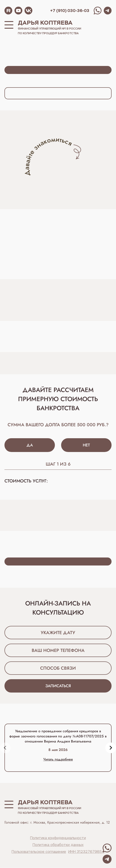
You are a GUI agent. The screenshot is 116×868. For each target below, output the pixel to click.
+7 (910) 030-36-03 (70, 11)
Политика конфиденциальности (58, 838)
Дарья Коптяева (45, 23)
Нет (86, 445)
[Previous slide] (5, 748)
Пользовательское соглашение (39, 852)
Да (30, 445)
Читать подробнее (58, 759)
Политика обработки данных (58, 845)
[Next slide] (111, 748)
